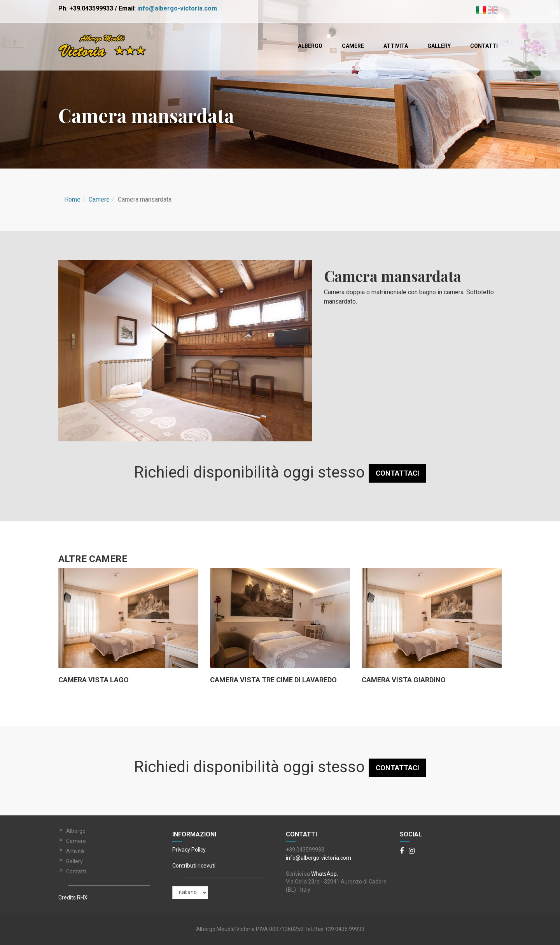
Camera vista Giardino (404, 680)
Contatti (484, 46)
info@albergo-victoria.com (177, 8)
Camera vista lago (94, 680)
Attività (396, 46)
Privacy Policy (189, 850)
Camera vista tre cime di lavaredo (273, 680)
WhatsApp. (325, 874)
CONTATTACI (397, 473)
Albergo (310, 46)
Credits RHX (73, 898)
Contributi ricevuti (194, 866)
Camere (353, 46)
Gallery (439, 46)
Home (72, 199)
